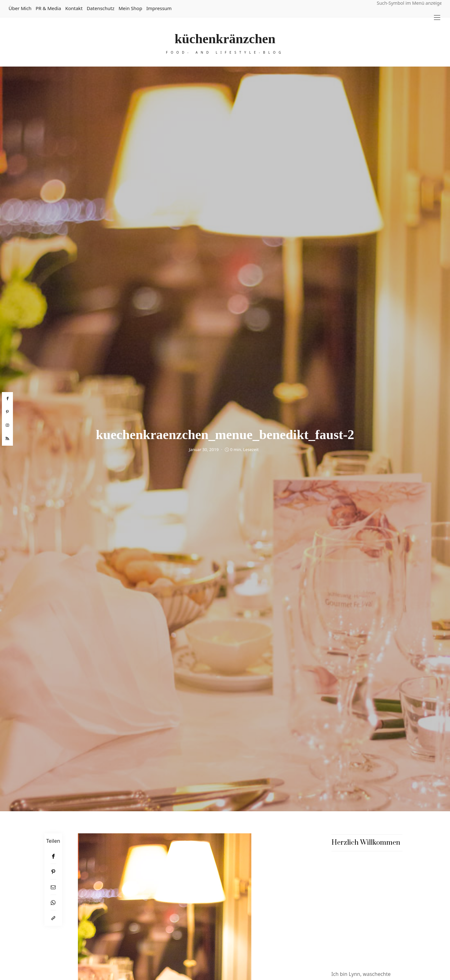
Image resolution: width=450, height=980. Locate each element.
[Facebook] (53, 856)
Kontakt (74, 8)
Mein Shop (130, 8)
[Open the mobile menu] (437, 18)
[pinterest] (7, 412)
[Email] (53, 887)
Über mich (20, 8)
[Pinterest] (53, 872)
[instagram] (7, 425)
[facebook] (7, 399)
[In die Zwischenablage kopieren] (53, 918)
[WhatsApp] (53, 903)
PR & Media (48, 8)
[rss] (7, 439)
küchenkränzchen (225, 39)
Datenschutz (101, 8)
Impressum (159, 8)
